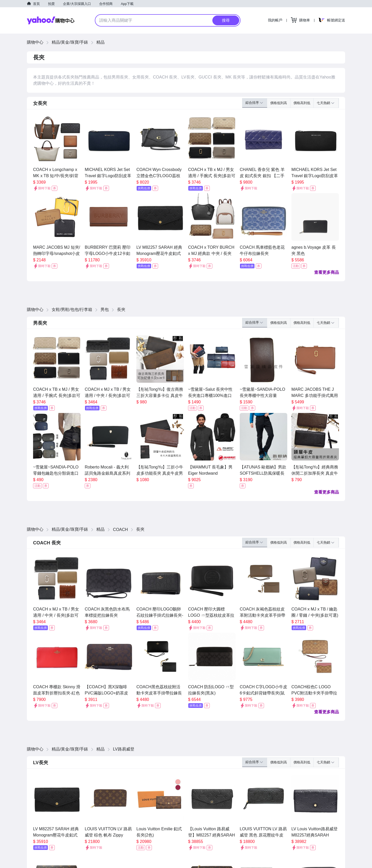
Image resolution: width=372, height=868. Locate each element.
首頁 (36, 4)
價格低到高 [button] (279, 103)
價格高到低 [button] (302, 103)
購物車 (305, 20)
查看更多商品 (327, 272)
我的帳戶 (275, 20)
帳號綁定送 (336, 20)
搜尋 (226, 20)
